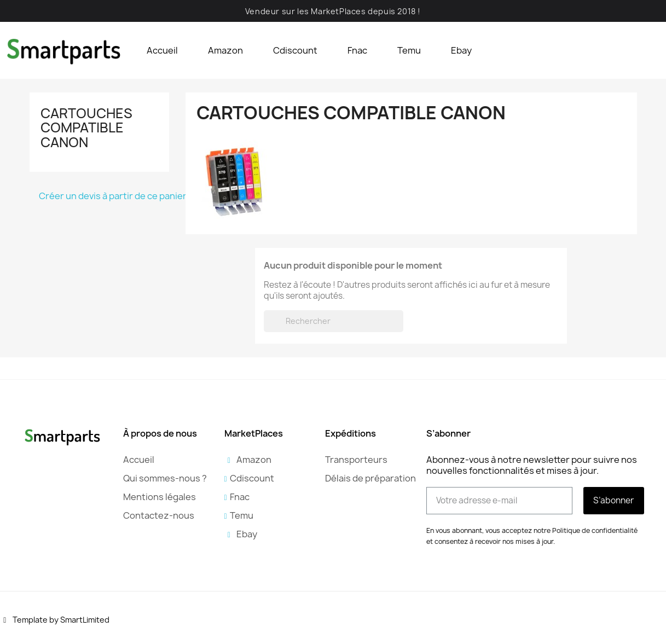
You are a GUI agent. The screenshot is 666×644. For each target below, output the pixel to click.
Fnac (357, 50)
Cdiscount (295, 50)
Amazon (225, 50)
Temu (409, 50)
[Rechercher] (334, 321)
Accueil (162, 50)
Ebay (461, 50)
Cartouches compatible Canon (86, 128)
